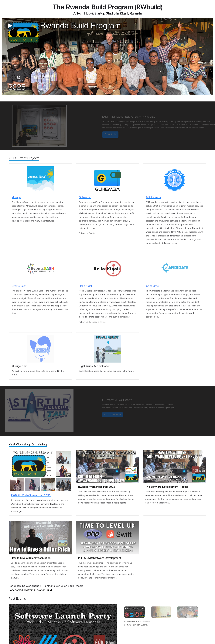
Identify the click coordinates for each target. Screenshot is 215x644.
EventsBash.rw (122, 408)
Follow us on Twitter (116, 415)
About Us (114, 134)
